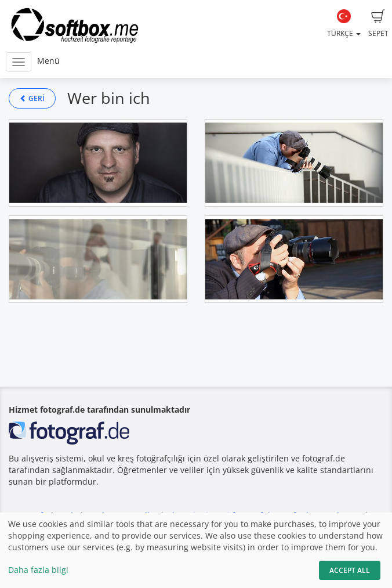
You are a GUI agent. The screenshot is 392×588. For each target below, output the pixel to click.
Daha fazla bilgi (38, 570)
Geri (32, 98)
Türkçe (344, 24)
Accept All (350, 570)
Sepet (378, 24)
